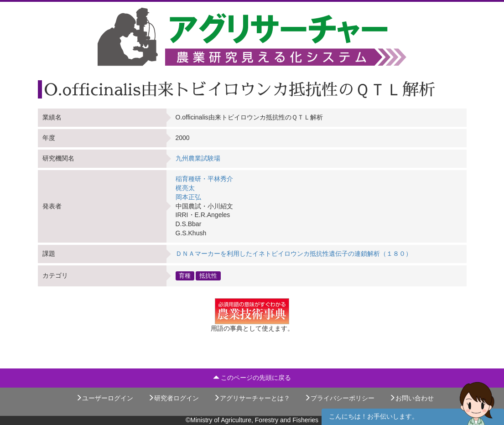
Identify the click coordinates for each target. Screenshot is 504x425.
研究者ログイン (173, 398)
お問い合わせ (411, 398)
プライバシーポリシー (339, 398)
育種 (185, 275)
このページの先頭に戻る (252, 378)
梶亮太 (185, 188)
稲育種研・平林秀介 (204, 179)
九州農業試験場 (198, 158)
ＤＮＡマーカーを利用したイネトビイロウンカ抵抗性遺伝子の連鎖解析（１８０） (294, 254)
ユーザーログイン (104, 398)
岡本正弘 (188, 197)
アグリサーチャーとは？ (252, 398)
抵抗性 (208, 275)
